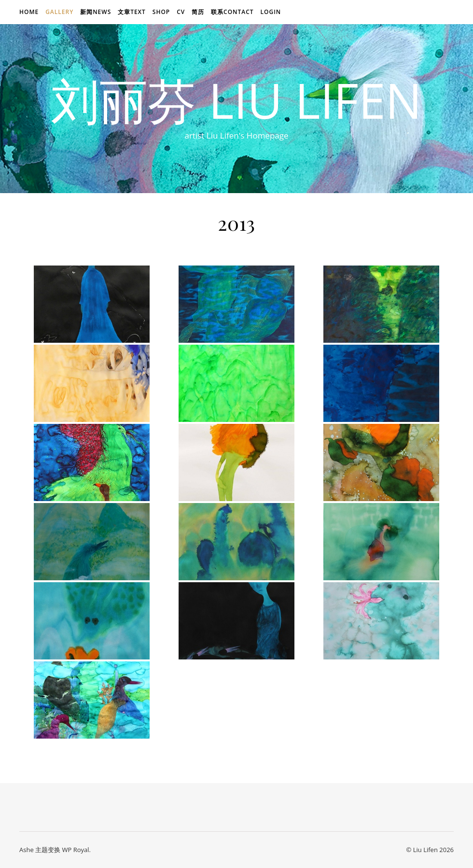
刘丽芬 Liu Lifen (236, 100)
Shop (161, 12)
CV (181, 12)
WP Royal (75, 850)
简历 (198, 12)
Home (29, 12)
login (271, 12)
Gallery (59, 12)
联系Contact (232, 12)
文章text (132, 12)
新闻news (96, 12)
